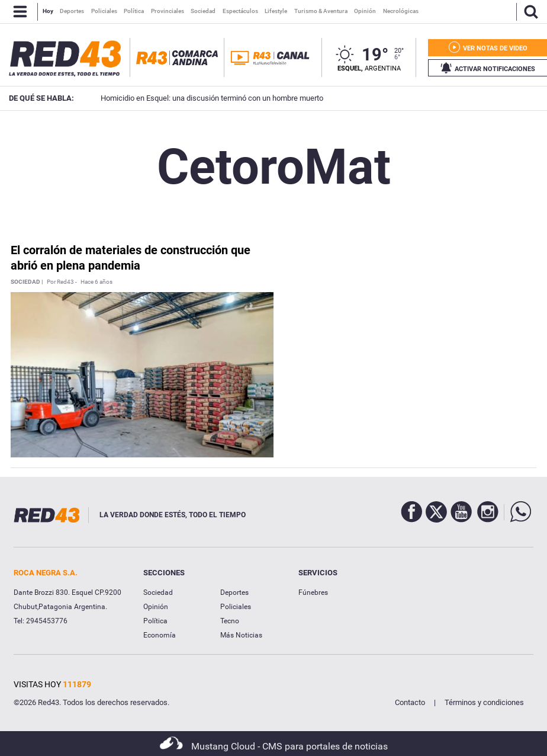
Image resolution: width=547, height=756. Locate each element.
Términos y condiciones (484, 702)
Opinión (156, 607)
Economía (160, 635)
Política (155, 621)
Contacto (410, 702)
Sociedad (158, 592)
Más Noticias (241, 635)
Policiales (236, 607)
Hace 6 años (96, 282)
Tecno (230, 621)
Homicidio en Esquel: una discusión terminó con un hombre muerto (195, 98)
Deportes (234, 592)
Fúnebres (313, 592)
